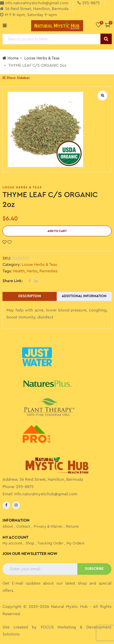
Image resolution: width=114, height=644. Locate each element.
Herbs (32, 271)
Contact (23, 527)
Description (30, 296)
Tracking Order (50, 543)
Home (11, 58)
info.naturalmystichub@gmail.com (46, 494)
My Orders (75, 543)
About (8, 527)
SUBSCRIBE (94, 569)
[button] (108, 25)
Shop (30, 543)
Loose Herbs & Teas (42, 58)
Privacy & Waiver (48, 527)
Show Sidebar (16, 78)
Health (19, 271)
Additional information (84, 296)
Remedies (48, 271)
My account (12, 543)
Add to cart (57, 231)
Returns (72, 527)
